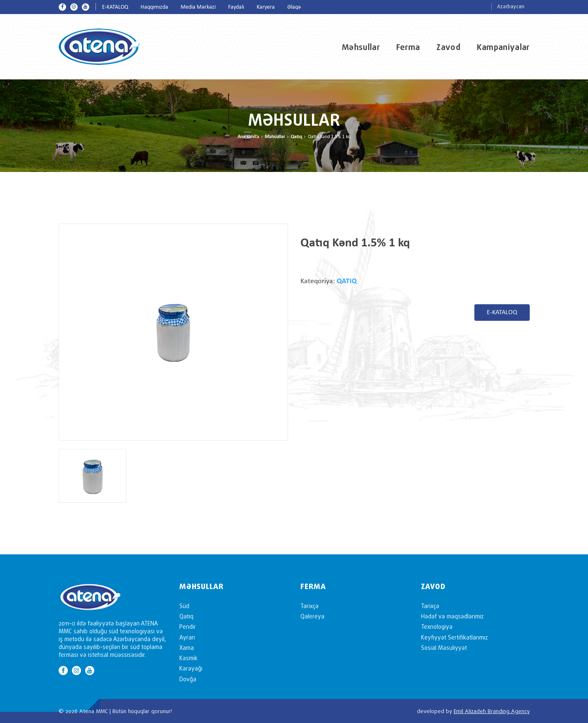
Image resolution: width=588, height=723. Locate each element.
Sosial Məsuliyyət (444, 648)
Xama (187, 648)
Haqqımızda (154, 7)
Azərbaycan (511, 6)
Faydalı (236, 7)
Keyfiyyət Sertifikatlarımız (454, 637)
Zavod (448, 47)
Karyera (266, 7)
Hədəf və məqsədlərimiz (452, 616)
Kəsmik (188, 658)
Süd (184, 606)
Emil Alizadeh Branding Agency (492, 711)
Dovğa (188, 679)
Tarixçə (309, 606)
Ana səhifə (248, 137)
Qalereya (312, 616)
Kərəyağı (191, 668)
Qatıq (296, 137)
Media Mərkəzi (198, 7)
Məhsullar (361, 47)
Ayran (187, 637)
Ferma (408, 47)
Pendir (188, 626)
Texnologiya (437, 626)
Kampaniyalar (503, 47)
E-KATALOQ (115, 7)
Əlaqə (294, 7)
